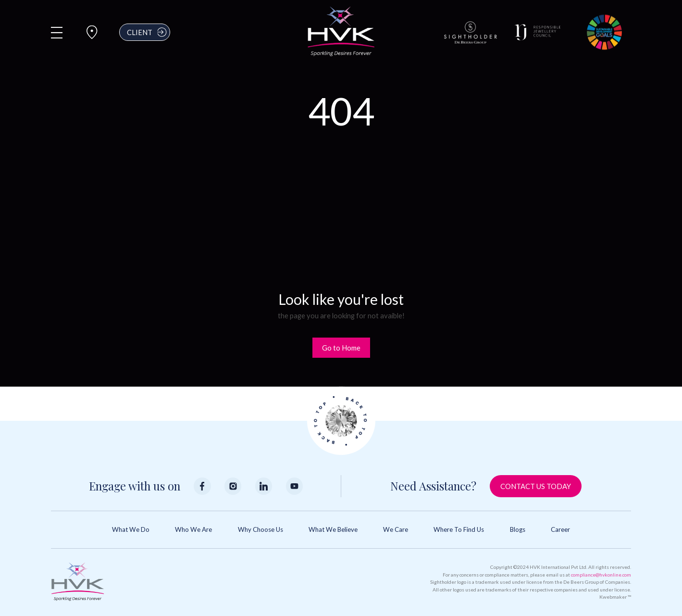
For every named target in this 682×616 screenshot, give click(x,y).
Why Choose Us (260, 529)
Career (560, 529)
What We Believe (333, 529)
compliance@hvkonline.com (601, 575)
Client (148, 32)
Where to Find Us (459, 529)
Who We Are (193, 529)
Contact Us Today (536, 486)
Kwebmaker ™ (615, 597)
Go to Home (341, 348)
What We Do (131, 529)
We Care (396, 529)
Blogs (518, 529)
